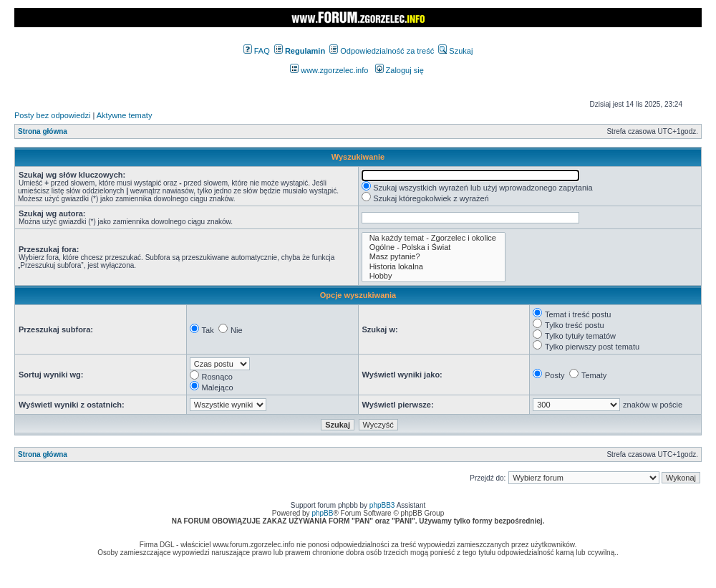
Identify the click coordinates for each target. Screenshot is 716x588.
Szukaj (455, 51)
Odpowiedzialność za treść (382, 51)
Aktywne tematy (125, 115)
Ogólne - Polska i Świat (434, 247)
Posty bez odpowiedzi (52, 115)
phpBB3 (382, 505)
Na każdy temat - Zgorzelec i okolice (434, 238)
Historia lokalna (434, 267)
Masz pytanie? (434, 257)
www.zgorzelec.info (329, 70)
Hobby (434, 276)
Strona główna (43, 131)
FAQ (257, 51)
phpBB (322, 513)
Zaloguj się (400, 70)
